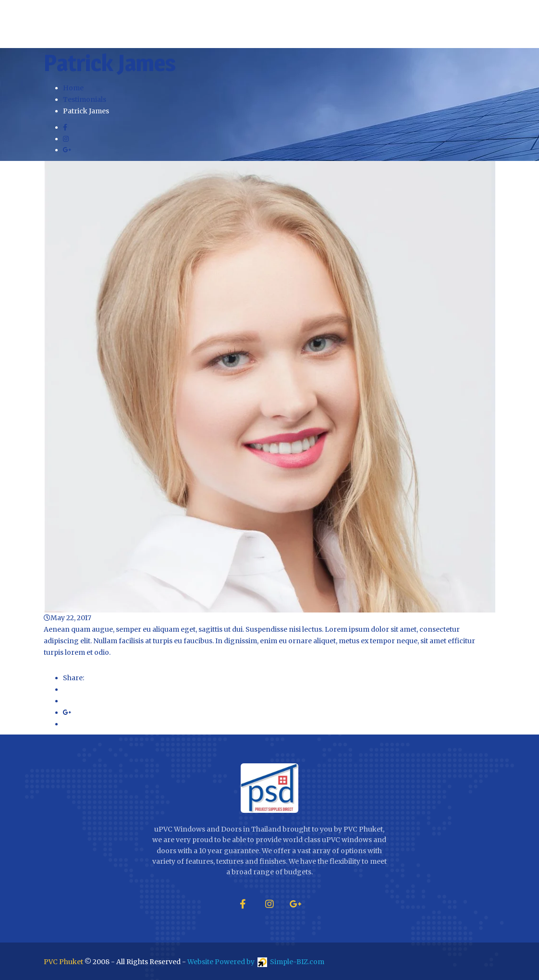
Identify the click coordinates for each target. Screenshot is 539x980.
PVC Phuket (63, 962)
